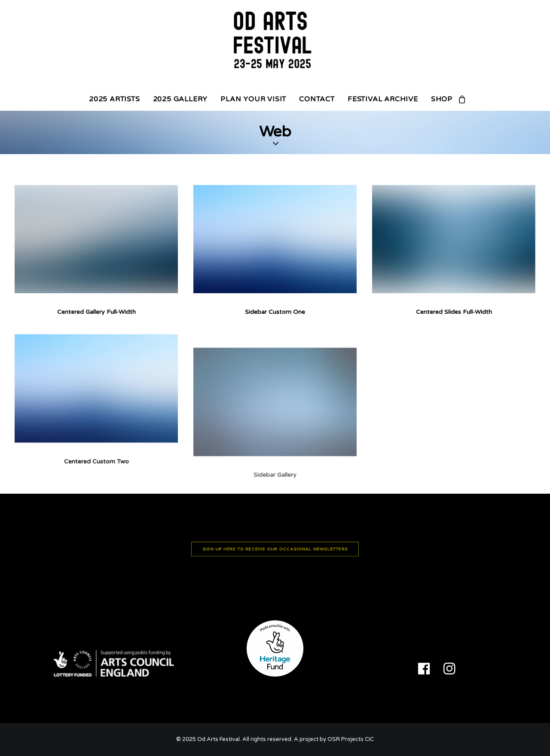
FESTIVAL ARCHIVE (383, 99)
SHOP (442, 99)
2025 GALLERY (180, 99)
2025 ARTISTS (115, 99)
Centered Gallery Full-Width (96, 312)
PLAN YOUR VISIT (253, 99)
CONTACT (317, 99)
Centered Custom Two (96, 489)
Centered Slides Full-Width (454, 312)
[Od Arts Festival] (275, 44)
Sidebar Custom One (275, 312)
